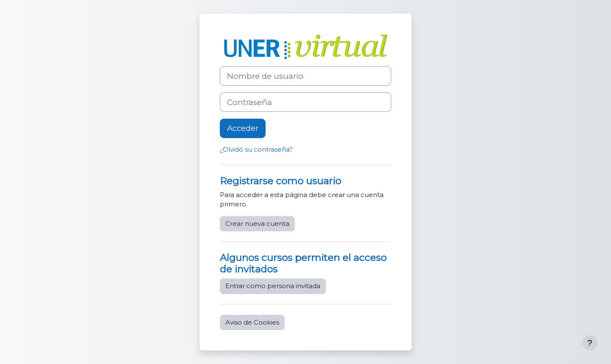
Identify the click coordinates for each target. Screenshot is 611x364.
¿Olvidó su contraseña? (256, 149)
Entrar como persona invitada (273, 286)
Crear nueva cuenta (257, 224)
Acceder (243, 128)
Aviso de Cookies (252, 322)
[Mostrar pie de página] (590, 343)
